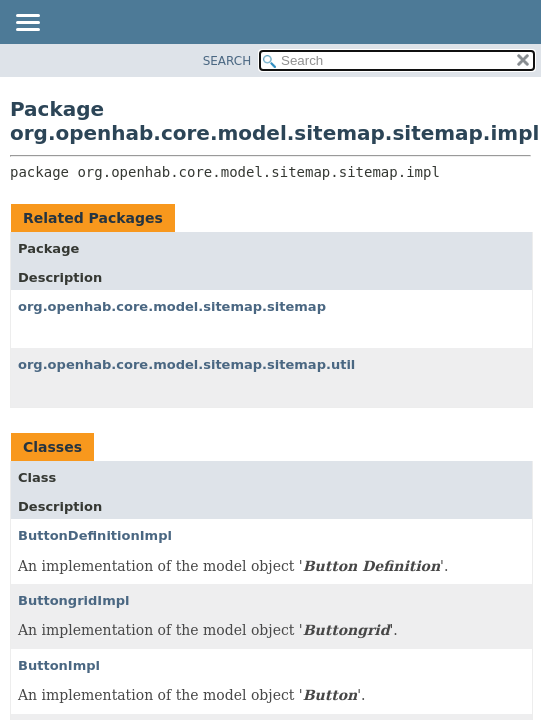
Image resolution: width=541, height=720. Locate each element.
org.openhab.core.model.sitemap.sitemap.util (186, 364)
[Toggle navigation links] (27, 24)
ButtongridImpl (74, 600)
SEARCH (227, 61)
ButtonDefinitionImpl (95, 535)
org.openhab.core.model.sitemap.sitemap (172, 306)
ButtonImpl (59, 665)
